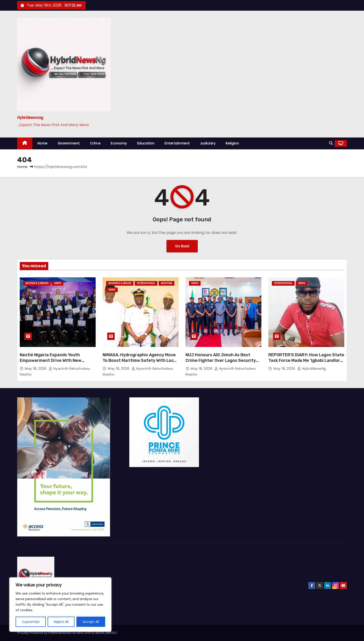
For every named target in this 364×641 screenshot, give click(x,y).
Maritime (166, 283)
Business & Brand (37, 283)
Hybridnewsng (30, 118)
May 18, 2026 (36, 369)
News (58, 283)
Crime (95, 143)
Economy (119, 143)
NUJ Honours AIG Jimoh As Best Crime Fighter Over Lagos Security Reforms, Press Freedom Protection (223, 360)
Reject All (61, 622)
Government (69, 143)
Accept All (91, 622)
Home (42, 143)
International (146, 283)
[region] (60, 605)
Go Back (182, 246)
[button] (331, 143)
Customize (31, 622)
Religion (232, 143)
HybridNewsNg (312, 369)
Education (146, 143)
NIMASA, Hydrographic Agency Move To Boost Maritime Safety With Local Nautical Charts (140, 360)
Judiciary (208, 143)
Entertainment (177, 143)
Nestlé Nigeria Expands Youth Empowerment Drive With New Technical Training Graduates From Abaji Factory (55, 363)
